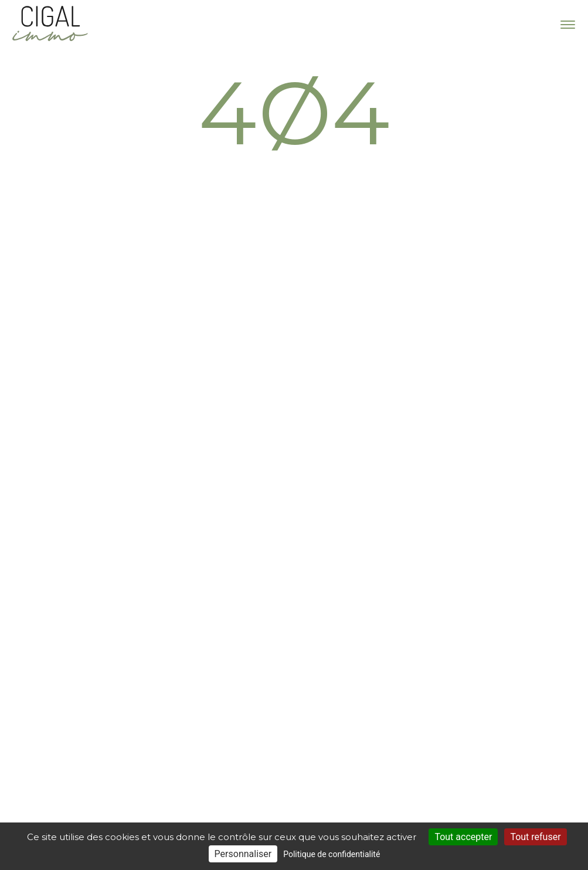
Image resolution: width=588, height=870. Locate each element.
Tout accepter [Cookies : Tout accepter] (463, 837)
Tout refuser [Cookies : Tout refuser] (535, 837)
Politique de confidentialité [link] (332, 854)
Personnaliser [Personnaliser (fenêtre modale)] (243, 854)
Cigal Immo (50, 23)
